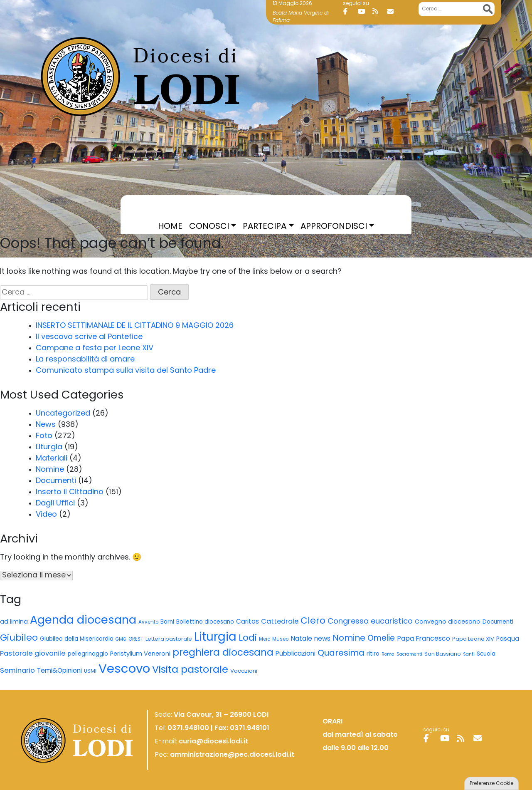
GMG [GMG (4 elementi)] (121, 640)
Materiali (52, 459)
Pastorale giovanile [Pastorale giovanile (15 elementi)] (33, 654)
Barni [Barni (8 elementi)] (167, 622)
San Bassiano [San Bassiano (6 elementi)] (443, 654)
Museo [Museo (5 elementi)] (280, 639)
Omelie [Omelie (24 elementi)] (381, 639)
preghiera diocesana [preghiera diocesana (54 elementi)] (223, 653)
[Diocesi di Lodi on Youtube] (364, 12)
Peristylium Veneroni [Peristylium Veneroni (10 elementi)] (140, 654)
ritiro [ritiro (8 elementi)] (373, 654)
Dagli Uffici (55, 504)
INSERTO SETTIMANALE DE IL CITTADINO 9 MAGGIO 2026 (135, 326)
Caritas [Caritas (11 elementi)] (248, 622)
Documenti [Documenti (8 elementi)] (498, 622)
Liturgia (49, 447)
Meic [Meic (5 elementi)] (265, 639)
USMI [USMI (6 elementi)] (90, 671)
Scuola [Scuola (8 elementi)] (486, 654)
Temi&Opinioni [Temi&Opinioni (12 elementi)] (59, 671)
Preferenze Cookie (491, 784)
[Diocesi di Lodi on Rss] (379, 12)
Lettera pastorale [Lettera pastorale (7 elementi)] (169, 639)
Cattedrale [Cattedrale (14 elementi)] (280, 622)
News (46, 425)
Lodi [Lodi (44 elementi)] (248, 638)
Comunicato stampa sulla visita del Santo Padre (126, 371)
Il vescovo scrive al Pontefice (89, 337)
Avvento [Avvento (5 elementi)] (148, 622)
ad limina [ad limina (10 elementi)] (14, 622)
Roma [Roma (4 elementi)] (388, 655)
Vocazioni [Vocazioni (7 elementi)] (244, 671)
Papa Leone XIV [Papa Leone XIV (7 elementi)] (473, 639)
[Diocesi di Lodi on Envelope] (393, 12)
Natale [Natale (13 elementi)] (301, 639)
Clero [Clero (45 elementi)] (313, 621)
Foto (44, 436)
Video (46, 515)
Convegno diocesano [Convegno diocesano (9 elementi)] (448, 622)
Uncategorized (63, 414)
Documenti (56, 481)
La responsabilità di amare (85, 360)
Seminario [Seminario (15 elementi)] (17, 671)
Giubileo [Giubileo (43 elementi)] (19, 638)
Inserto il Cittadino (70, 492)
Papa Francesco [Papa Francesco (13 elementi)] (424, 639)
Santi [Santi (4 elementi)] (469, 655)
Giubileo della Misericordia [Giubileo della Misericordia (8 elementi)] (77, 639)
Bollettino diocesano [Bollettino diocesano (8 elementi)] (205, 622)
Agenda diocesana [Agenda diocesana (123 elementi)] (83, 621)
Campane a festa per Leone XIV (95, 348)
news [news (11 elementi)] (322, 639)
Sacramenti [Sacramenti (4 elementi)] (409, 655)
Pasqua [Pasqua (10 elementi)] (508, 639)
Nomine (50, 470)
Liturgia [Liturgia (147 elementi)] (215, 638)
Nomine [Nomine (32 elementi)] (349, 639)
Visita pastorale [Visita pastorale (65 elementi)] (190, 670)
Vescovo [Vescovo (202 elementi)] (124, 670)
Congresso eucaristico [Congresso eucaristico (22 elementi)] (370, 622)
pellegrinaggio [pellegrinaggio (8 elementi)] (88, 654)
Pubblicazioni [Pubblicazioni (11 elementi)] (296, 654)
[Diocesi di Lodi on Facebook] (350, 12)
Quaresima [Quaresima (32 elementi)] (341, 654)
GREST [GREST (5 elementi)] (136, 639)
